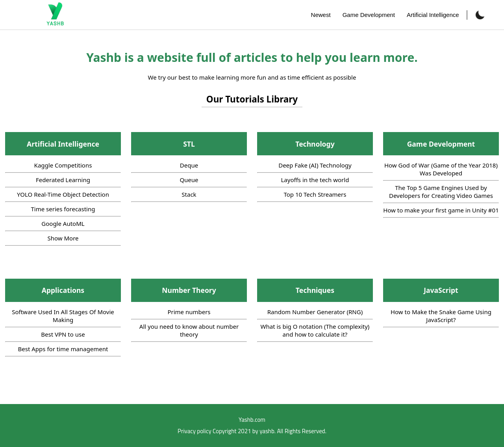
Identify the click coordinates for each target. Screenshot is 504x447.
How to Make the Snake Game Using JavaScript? (441, 316)
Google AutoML (63, 223)
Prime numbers (189, 312)
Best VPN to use (63, 334)
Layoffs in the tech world (315, 180)
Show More (63, 238)
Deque (189, 165)
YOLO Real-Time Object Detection (63, 194)
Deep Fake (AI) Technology (315, 165)
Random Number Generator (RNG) (315, 312)
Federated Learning (63, 180)
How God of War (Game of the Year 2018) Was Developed (441, 169)
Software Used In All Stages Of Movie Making (63, 316)
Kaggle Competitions (63, 165)
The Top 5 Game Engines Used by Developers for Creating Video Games (441, 192)
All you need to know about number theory (189, 330)
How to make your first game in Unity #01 (441, 210)
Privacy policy (195, 431)
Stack (189, 194)
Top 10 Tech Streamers (315, 194)
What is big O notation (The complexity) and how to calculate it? (315, 330)
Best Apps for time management (63, 349)
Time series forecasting (63, 209)
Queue (189, 180)
